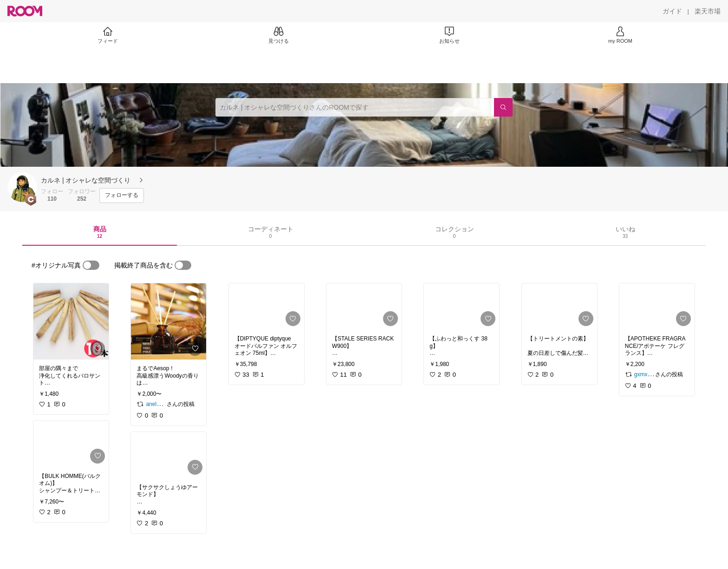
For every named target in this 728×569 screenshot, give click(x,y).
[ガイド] (672, 11)
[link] (71, 321)
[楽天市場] (708, 11)
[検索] (503, 107)
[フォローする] (122, 196)
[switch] (91, 265)
